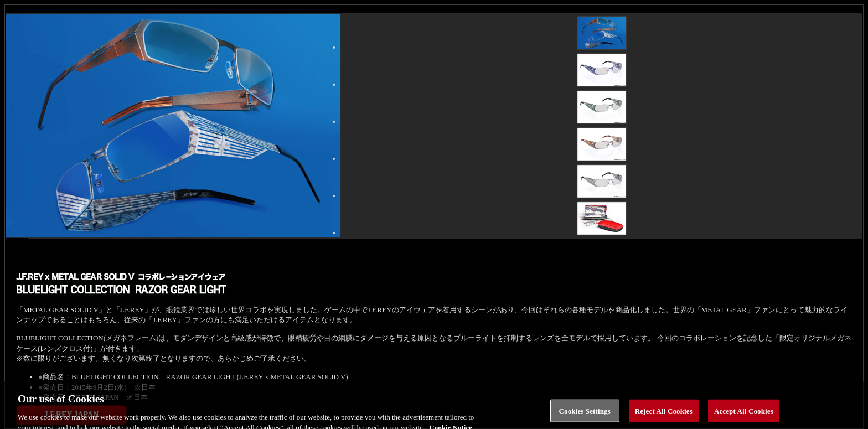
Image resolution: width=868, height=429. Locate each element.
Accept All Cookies (744, 414)
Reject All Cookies (664, 414)
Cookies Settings (585, 414)
